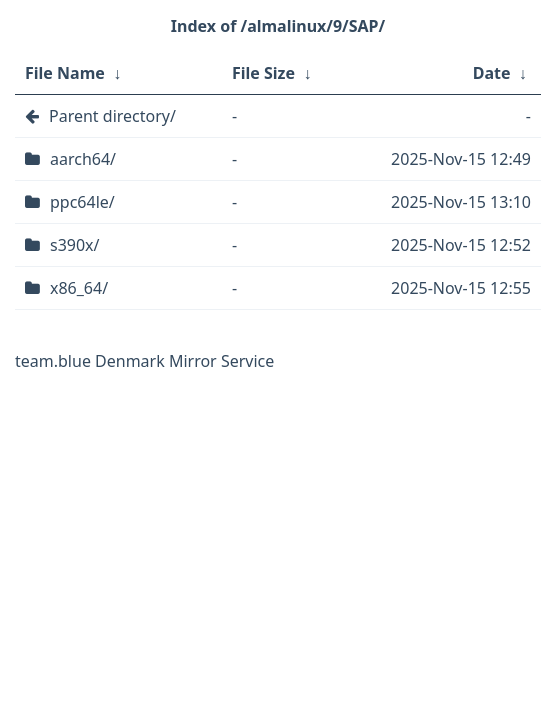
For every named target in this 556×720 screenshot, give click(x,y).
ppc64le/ (82, 202)
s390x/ (75, 245)
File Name (65, 73)
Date (492, 73)
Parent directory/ (112, 116)
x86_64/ (79, 288)
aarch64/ (83, 159)
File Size (263, 73)
